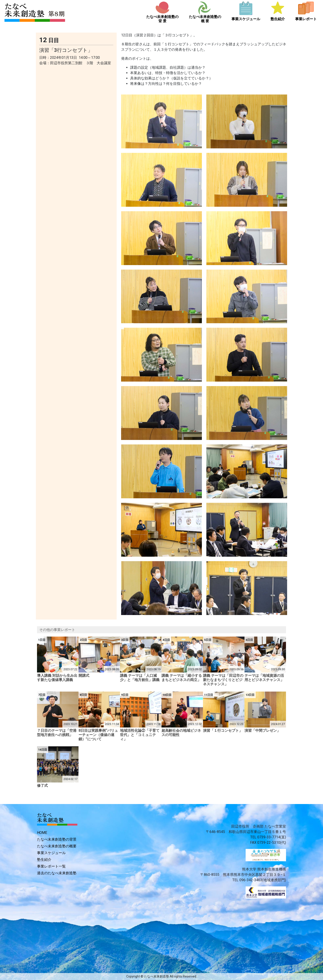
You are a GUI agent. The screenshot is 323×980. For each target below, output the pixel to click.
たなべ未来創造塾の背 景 (162, 19)
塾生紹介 (278, 19)
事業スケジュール (246, 19)
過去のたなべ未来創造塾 (57, 873)
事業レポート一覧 (51, 866)
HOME (42, 833)
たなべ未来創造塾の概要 (57, 846)
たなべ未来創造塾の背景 (57, 839)
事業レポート (306, 19)
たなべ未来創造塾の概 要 (205, 19)
